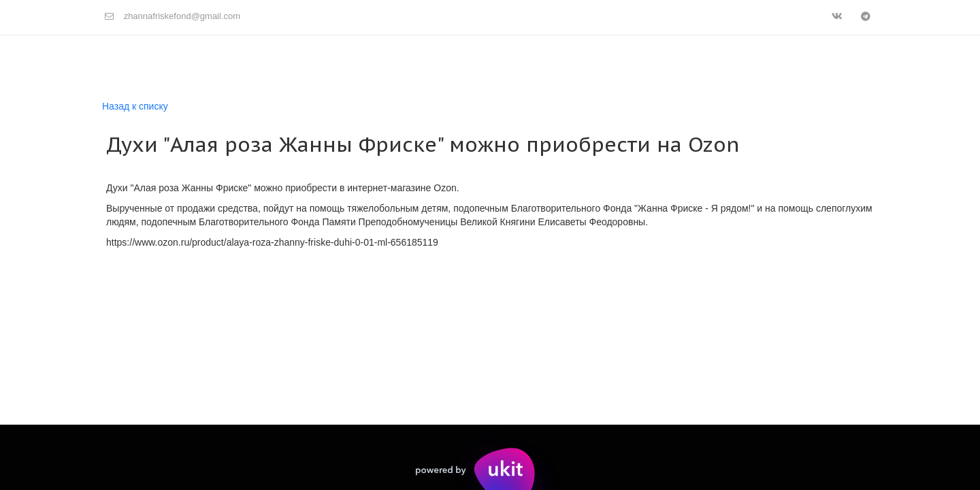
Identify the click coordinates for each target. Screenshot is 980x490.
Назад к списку (135, 106)
